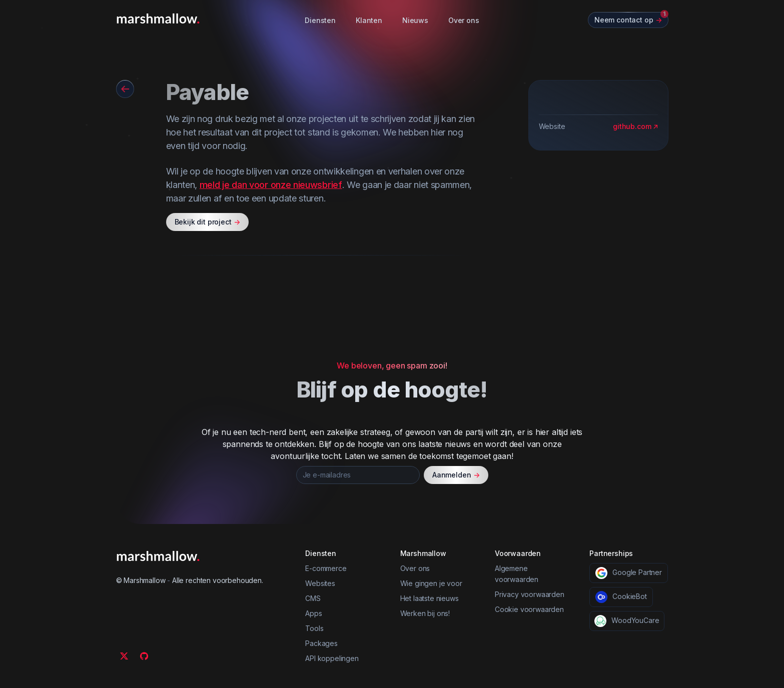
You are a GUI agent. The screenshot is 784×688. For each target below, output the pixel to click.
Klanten (369, 20)
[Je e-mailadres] (358, 475)
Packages (321, 643)
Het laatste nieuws (430, 598)
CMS (313, 598)
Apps (313, 613)
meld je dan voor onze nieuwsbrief (271, 185)
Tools (314, 628)
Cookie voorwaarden (529, 609)
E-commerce (326, 568)
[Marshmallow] (158, 18)
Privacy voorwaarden (530, 594)
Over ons (464, 20)
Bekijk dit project (207, 222)
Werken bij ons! (425, 613)
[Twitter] (124, 656)
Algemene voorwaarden (517, 574)
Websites (320, 583)
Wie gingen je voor (431, 583)
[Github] (144, 656)
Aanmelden (456, 475)
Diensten (320, 20)
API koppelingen (332, 658)
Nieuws (415, 20)
